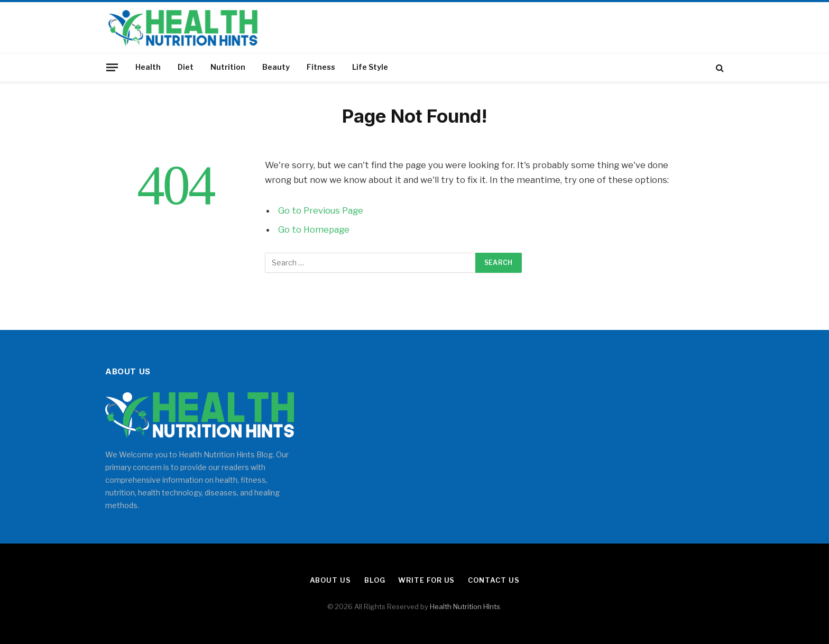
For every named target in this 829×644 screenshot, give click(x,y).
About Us (330, 580)
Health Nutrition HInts (465, 606)
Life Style (370, 67)
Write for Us (426, 580)
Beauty (276, 67)
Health (148, 67)
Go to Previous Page (321, 210)
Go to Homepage (314, 229)
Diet (186, 67)
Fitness (321, 67)
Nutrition (228, 67)
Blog (375, 580)
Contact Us (494, 580)
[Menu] (112, 67)
